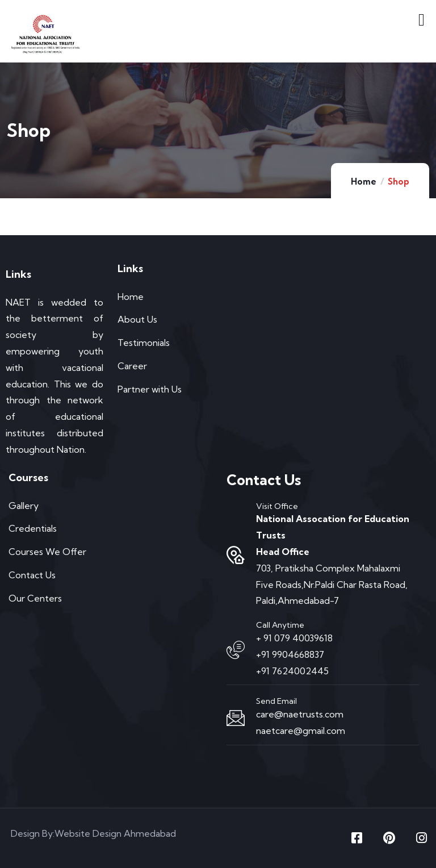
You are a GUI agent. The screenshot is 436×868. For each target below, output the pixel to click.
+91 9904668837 (290, 654)
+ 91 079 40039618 (294, 638)
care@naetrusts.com (300, 714)
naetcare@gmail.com (301, 731)
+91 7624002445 (292, 671)
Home (364, 181)
